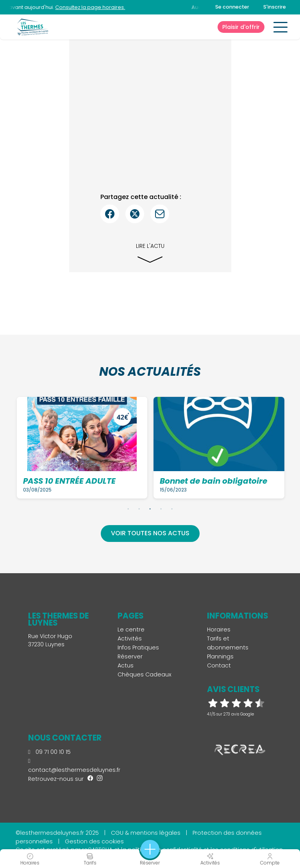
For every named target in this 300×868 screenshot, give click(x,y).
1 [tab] (128, 509)
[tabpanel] (82, 448)
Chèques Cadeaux (145, 674)
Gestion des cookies (94, 841)
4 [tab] (161, 509)
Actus (126, 665)
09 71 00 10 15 (49, 752)
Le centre (131, 629)
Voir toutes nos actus (150, 533)
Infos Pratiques (138, 647)
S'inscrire (275, 7)
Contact (219, 665)
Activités (130, 638)
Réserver (130, 656)
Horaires (219, 629)
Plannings (220, 656)
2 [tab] (139, 509)
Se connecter (232, 7)
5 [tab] (172, 509)
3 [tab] (150, 509)
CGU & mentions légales (146, 833)
